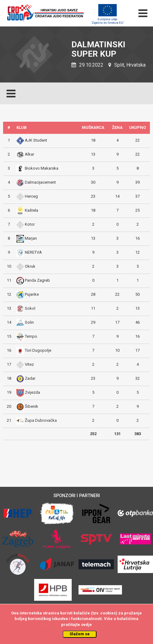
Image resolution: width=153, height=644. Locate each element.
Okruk (30, 266)
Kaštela (31, 210)
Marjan (31, 238)
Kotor (30, 224)
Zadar (30, 378)
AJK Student (36, 140)
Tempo (31, 336)
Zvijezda (32, 392)
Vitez (29, 364)
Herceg (31, 196)
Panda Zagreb (37, 280)
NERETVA (33, 252)
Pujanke (32, 294)
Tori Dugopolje (38, 350)
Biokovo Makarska (42, 168)
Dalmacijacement (40, 182)
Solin (29, 322)
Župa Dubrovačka (41, 420)
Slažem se (80, 634)
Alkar (29, 154)
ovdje (86, 625)
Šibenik (31, 406)
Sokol (30, 308)
